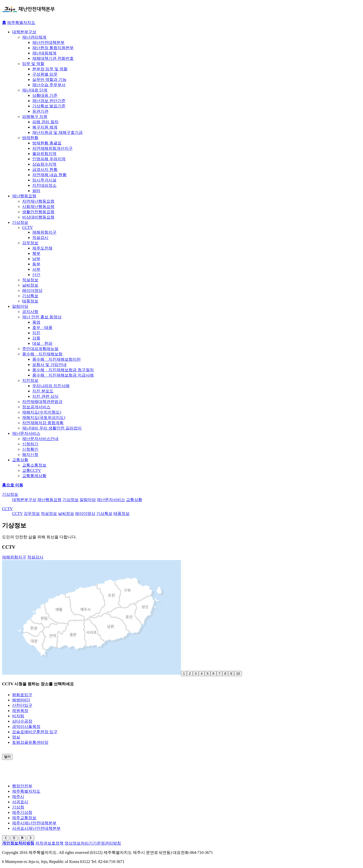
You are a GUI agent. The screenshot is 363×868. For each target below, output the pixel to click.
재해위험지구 (44, 232)
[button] (6, 838)
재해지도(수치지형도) (42, 412)
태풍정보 (30, 301)
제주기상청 (22, 812)
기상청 (18, 807)
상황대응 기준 (45, 95)
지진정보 (30, 380)
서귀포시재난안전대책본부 (36, 828)
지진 (36, 333)
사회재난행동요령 (38, 207)
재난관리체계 (34, 37)
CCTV (28, 227)
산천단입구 (22, 705)
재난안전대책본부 (48, 42)
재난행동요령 (24, 196)
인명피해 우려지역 (49, 159)
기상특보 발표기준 (49, 106)
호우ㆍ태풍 (42, 328)
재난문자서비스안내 (40, 439)
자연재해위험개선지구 (52, 148)
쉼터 (36, 191)
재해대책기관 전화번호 (53, 58)
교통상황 (20, 460)
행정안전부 (22, 786)
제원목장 (20, 711)
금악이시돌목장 (26, 726)
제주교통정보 (24, 818)
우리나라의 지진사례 (51, 386)
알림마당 (20, 306)
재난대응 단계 (35, 90)
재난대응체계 (44, 53)
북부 (36, 253)
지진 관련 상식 (45, 396)
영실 (16, 737)
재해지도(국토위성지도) (44, 417)
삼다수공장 (22, 721)
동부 (36, 264)
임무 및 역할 (33, 64)
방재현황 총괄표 (47, 143)
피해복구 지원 (35, 117)
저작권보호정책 (49, 843)
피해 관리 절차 (45, 122)
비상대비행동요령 (38, 217)
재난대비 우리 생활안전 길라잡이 (52, 428)
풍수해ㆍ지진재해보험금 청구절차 (63, 370)
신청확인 (30, 449)
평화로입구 (22, 695)
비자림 (18, 716)
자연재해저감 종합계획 (43, 423)
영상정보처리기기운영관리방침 (93, 843)
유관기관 (40, 111)
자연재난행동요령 (38, 201)
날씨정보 (30, 285)
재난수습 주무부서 (49, 85)
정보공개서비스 (36, 407)
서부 (36, 269)
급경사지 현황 (45, 169)
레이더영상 (32, 290)
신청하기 (30, 444)
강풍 (36, 338)
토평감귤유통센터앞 (30, 742)
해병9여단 (21, 700)
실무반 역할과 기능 (49, 80)
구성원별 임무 (45, 74)
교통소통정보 (34, 465)
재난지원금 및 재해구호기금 (57, 132)
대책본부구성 (24, 32)
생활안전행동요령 (38, 212)
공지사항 (30, 312)
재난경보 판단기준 (49, 101)
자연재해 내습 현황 (49, 175)
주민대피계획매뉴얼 (40, 349)
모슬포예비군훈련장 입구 (35, 732)
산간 (36, 275)
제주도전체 (42, 248)
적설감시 (40, 238)
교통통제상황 (34, 476)
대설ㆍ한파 (42, 343)
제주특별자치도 (21, 23)
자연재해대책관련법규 (42, 402)
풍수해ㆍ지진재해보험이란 (56, 359)
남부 (36, 259)
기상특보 (30, 296)
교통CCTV (32, 470)
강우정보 (30, 243)
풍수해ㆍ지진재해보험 (42, 354)
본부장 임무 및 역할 (50, 69)
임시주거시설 (44, 180)
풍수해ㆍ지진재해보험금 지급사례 (63, 375)
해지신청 (30, 455)
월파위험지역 (44, 154)
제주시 (18, 797)
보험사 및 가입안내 (49, 365)
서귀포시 (20, 802)
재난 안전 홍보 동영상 (42, 317)
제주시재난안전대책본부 (34, 823)
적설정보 (30, 280)
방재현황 (30, 138)
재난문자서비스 (26, 433)
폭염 (36, 322)
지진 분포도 (43, 391)
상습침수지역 (44, 164)
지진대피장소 (44, 185)
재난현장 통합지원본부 (53, 48)
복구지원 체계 (45, 127)
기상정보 (20, 222)
